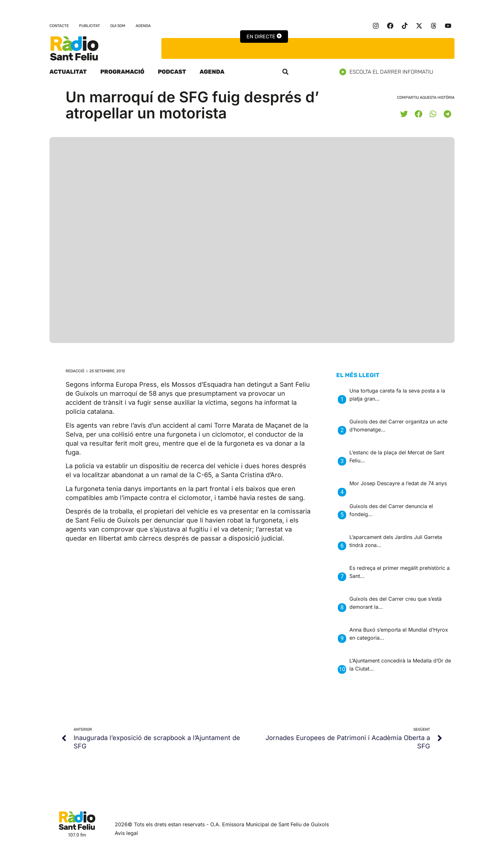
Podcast (172, 72)
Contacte (59, 26)
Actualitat (68, 72)
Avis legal (126, 833)
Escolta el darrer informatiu (389, 72)
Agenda (143, 26)
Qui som (118, 26)
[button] (285, 72)
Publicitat (90, 26)
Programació (122, 72)
